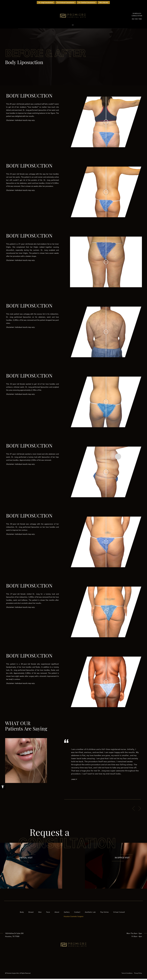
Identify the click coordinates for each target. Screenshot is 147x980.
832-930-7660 (137, 20)
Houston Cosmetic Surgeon (74, 918)
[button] (3, 787)
